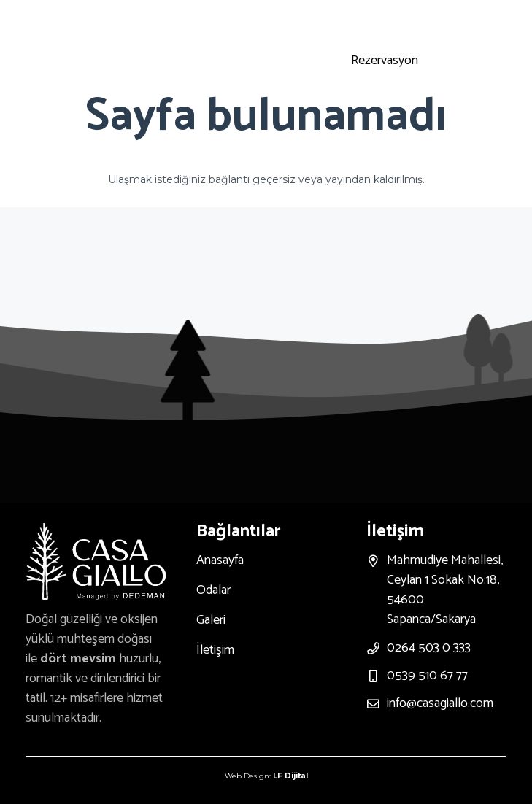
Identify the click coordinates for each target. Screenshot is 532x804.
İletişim (215, 650)
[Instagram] (361, 25)
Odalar (213, 590)
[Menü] (200, 45)
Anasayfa (220, 560)
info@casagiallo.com (440, 703)
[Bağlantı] (127, 46)
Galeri (211, 620)
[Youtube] (396, 25)
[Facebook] (431, 25)
